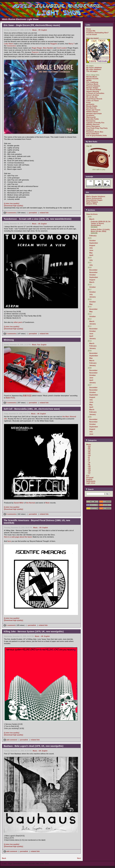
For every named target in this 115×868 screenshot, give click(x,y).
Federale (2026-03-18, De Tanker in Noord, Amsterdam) (101, 223)
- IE (88, 457)
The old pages (92, 71)
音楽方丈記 (27, 396)
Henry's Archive (93, 95)
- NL (89, 465)
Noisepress (91, 121)
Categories (91, 440)
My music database (94, 68)
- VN (89, 470)
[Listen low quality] (12, 203)
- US (39, 224)
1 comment (10, 625)
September (94, 243)
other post (18, 322)
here (9, 541)
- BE (89, 448)
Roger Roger (37, 48)
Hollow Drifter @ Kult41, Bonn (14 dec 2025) (100, 230)
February (93, 236)
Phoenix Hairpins (93, 86)
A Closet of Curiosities (95, 93)
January (93, 297)
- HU (89, 455)
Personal (90, 477)
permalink (33, 213)
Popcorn (35, 52)
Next (79, 858)
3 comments (10, 403)
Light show (91, 483)
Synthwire (90, 115)
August (92, 245)
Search (90, 489)
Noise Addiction (93, 134)
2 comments (10, 334)
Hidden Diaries (92, 112)
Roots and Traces (93, 110)
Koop (88, 102)
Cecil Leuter (62, 48)
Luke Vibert (9, 44)
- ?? (89, 474)
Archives (90, 210)
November (93, 272)
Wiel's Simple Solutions (96, 196)
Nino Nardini (48, 48)
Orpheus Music (92, 84)
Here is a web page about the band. (18, 537)
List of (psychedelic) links (96, 135)
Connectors (11, 46)
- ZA (89, 472)
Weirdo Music (92, 77)
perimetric (90, 104)
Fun (39, 345)
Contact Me (91, 31)
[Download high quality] (14, 206)
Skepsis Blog (92, 204)
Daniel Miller (19, 503)
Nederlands (91, 481)
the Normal (31, 503)
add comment (11, 740)
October (93, 240)
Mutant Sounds (92, 79)
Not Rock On (91, 108)
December (93, 270)
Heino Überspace (93, 126)
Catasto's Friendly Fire (95, 123)
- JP (89, 463)
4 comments (10, 514)
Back (4, 858)
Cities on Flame (92, 101)
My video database (94, 69)
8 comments (10, 213)
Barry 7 (72, 44)
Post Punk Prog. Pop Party (97, 128)
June (91, 250)
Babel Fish (10, 398)
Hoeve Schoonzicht (94, 198)
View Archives (92, 214)
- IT (88, 461)
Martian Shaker (92, 88)
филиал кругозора (94, 113)
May (91, 253)
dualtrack (90, 130)
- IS (88, 459)
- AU (89, 446)
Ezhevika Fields (93, 119)
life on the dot (92, 97)
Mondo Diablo (92, 106)
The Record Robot (94, 90)
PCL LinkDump (92, 82)
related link (44, 213)
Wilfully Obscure (93, 124)
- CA (89, 450)
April (91, 255)
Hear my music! (93, 38)
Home (89, 29)
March (92, 219)
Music (34, 30)
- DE (89, 452)
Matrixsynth (91, 117)
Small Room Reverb (94, 99)
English (44, 30)
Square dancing (93, 91)
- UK (38, 414)
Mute (48, 503)
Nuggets (54, 44)
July (91, 248)
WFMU (89, 80)
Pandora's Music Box (95, 132)
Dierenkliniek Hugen (94, 200)
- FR (39, 30)
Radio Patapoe (92, 202)
